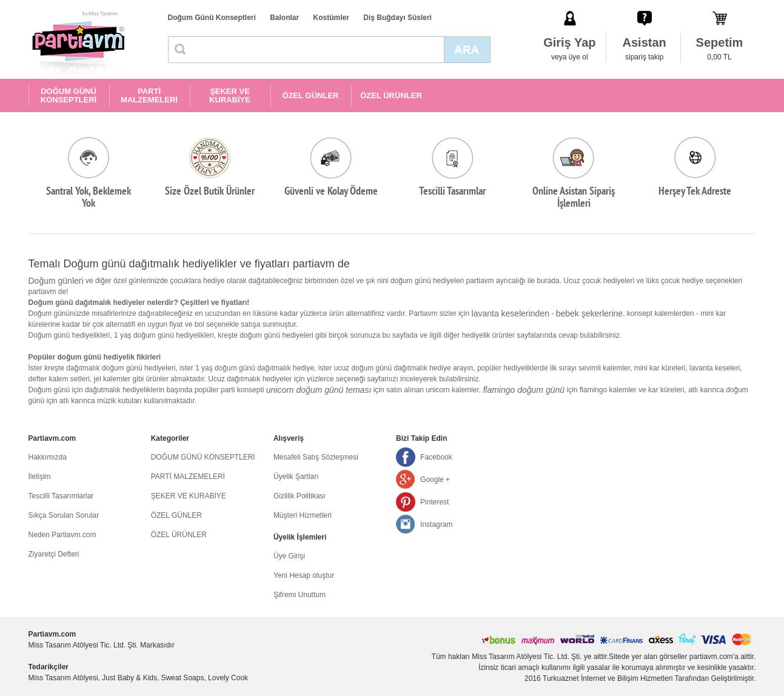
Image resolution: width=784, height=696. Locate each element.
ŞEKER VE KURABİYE (230, 95)
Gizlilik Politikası (300, 496)
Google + (435, 480)
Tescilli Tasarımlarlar (61, 496)
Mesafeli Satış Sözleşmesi (316, 457)
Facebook (436, 457)
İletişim (40, 477)
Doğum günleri (56, 281)
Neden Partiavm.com (62, 535)
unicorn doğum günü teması (319, 390)
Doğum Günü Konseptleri (212, 18)
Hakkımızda (48, 457)
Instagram (436, 524)
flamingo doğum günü (524, 390)
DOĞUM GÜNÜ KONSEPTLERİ (69, 95)
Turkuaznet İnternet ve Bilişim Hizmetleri (608, 678)
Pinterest (434, 502)
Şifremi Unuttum (300, 595)
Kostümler (331, 18)
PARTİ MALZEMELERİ (149, 95)
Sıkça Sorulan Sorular (64, 515)
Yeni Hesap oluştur (304, 575)
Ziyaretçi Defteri (54, 554)
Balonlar (284, 18)
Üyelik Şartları (296, 477)
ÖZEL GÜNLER (311, 95)
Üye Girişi (289, 556)
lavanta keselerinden (511, 313)
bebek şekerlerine (590, 313)
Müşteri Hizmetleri (303, 515)
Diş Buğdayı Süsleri (397, 18)
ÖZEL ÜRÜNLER (391, 95)
